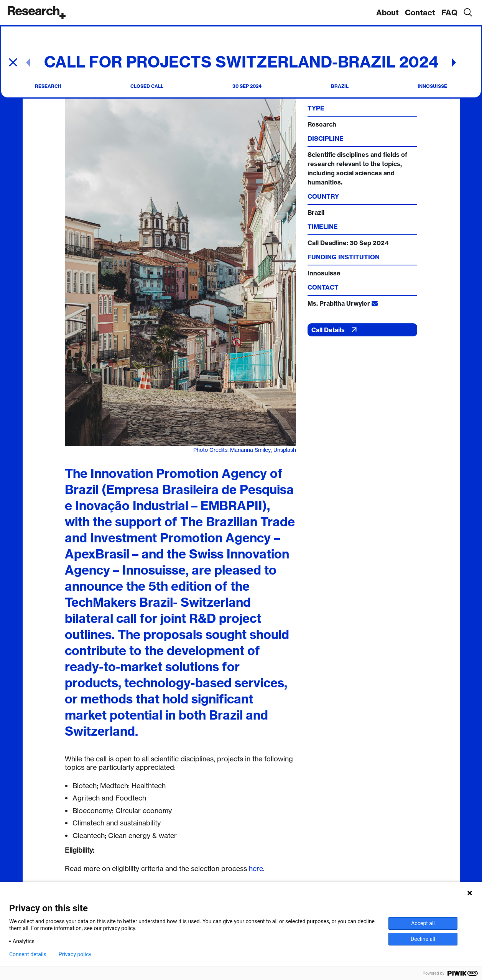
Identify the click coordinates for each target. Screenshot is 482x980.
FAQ (449, 12)
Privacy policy (75, 954)
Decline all (423, 939)
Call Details (335, 329)
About (387, 12)
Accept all (423, 923)
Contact (420, 12)
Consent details (28, 954)
